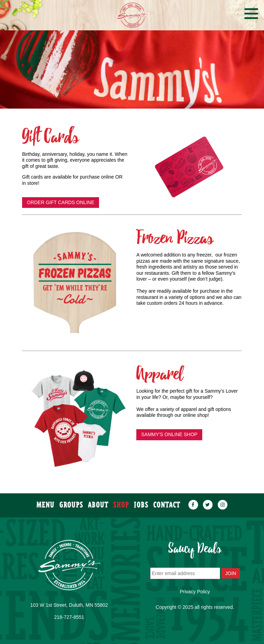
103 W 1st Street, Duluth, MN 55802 (69, 605)
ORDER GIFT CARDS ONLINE (61, 202)
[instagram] (223, 502)
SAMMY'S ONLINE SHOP (169, 434)
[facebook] (193, 502)
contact (167, 502)
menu (46, 502)
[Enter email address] (185, 573)
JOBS (141, 502)
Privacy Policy (195, 592)
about (98, 502)
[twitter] (208, 502)
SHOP (121, 502)
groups (71, 502)
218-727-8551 (69, 617)
